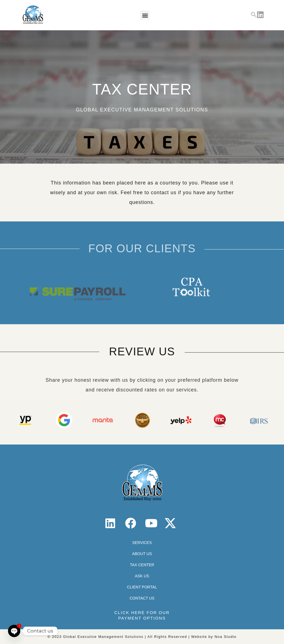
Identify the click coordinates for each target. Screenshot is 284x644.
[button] (145, 15)
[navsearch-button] (254, 15)
